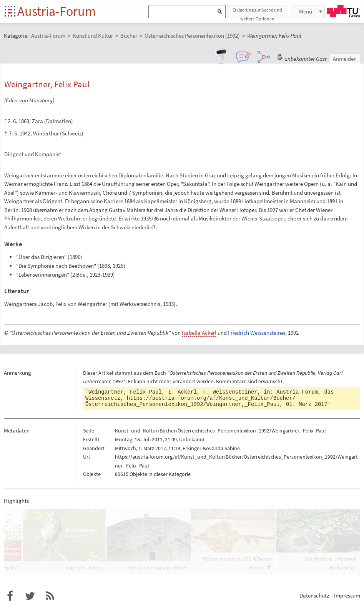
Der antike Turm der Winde (158, 568)
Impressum (347, 595)
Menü (306, 11)
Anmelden (345, 59)
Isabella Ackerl (199, 333)
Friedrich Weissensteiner (257, 333)
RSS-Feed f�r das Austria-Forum (50, 596)
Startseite (11, 12)
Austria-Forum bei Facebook (10, 596)
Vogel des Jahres (84, 568)
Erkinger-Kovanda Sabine (211, 448)
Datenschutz (314, 595)
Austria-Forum (57, 11)
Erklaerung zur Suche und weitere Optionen (257, 13)
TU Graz (344, 11)
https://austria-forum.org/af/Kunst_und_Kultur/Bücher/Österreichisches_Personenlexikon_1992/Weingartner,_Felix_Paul (190, 401)
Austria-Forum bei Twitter (30, 596)
